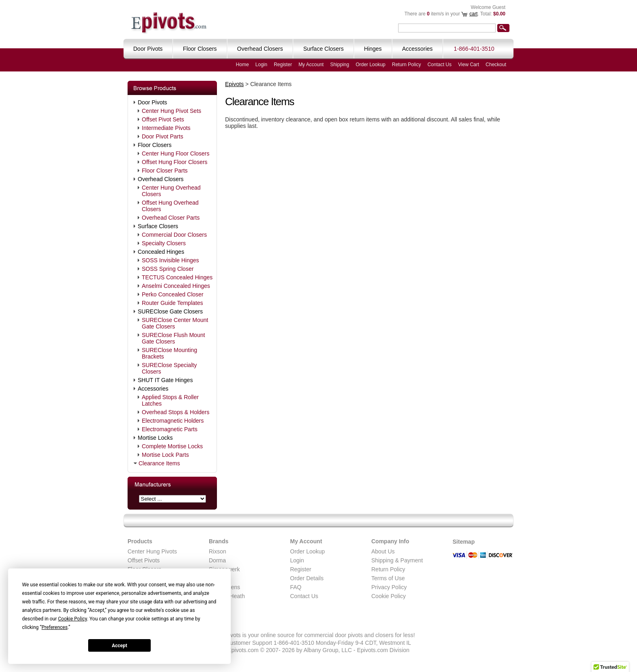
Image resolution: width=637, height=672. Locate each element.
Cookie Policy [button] (73, 619)
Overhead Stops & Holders (176, 412)
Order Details (307, 578)
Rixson (218, 551)
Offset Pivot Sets (163, 119)
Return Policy (406, 65)
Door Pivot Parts (162, 136)
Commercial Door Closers (174, 235)
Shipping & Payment (397, 560)
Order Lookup (370, 65)
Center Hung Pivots (152, 551)
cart (473, 14)
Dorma (217, 560)
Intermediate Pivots (166, 128)
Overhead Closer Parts (171, 218)
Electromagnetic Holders (173, 421)
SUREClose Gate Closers (170, 311)
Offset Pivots (144, 560)
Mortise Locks (155, 438)
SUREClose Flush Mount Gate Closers (173, 338)
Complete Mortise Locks (172, 446)
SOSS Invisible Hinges (170, 260)
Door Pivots (152, 102)
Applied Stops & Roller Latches (170, 400)
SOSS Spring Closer (168, 269)
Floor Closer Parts (165, 171)
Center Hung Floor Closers (176, 153)
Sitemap (464, 542)
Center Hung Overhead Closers (171, 191)
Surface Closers (158, 226)
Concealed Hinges (161, 252)
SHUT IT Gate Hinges (165, 380)
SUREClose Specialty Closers (169, 368)
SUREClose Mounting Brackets (169, 353)
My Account (311, 65)
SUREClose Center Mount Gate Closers (175, 323)
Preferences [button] (54, 627)
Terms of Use (388, 578)
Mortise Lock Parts (165, 455)
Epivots (234, 84)
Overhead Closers (161, 179)
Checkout (496, 65)
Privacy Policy (389, 587)
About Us (383, 551)
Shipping (340, 65)
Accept (119, 646)
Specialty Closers (164, 243)
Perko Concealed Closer (173, 294)
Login (261, 65)
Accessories (153, 389)
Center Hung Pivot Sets (171, 111)
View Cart (469, 65)
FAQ (296, 587)
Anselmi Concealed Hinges (176, 286)
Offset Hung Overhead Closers (170, 206)
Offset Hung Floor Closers (175, 162)
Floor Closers (155, 145)
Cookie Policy (389, 596)
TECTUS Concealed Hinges (177, 277)
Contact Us (439, 65)
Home (243, 65)
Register (283, 65)
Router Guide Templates (172, 303)
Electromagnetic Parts (170, 429)
